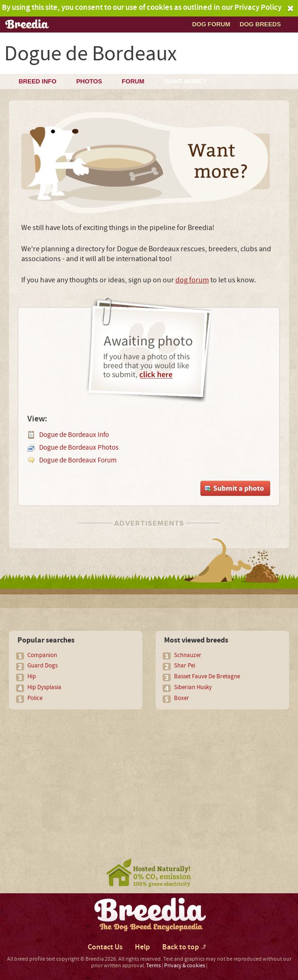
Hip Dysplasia (44, 687)
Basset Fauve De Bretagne (207, 676)
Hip (32, 676)
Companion (42, 655)
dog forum (192, 280)
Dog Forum (211, 24)
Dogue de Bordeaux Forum (78, 460)
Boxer (182, 698)
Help (142, 947)
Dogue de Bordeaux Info (74, 435)
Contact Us (105, 947)
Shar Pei (185, 666)
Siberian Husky (193, 687)
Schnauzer (188, 655)
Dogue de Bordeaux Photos (79, 448)
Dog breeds (260, 24)
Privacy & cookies (185, 966)
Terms (153, 966)
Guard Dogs (42, 666)
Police (35, 698)
